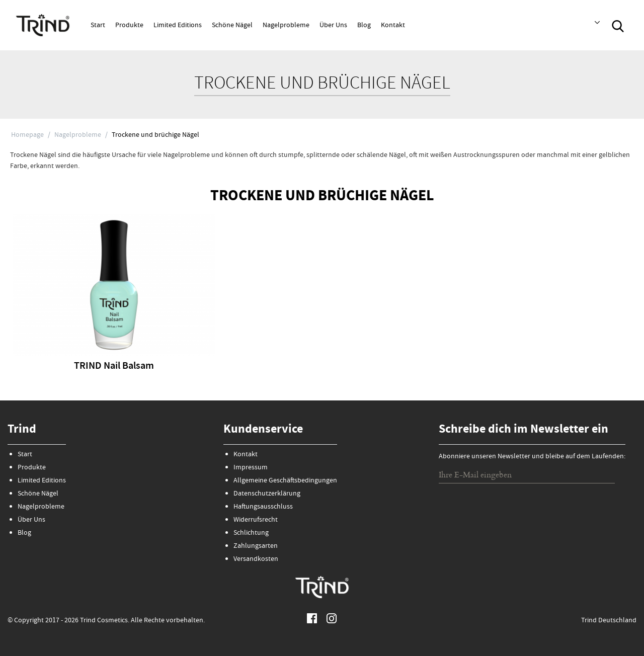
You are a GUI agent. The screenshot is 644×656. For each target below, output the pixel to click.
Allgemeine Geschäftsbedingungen (285, 481)
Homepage (27, 135)
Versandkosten (256, 559)
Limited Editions (178, 26)
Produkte (129, 26)
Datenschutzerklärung (267, 494)
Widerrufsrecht (256, 520)
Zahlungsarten (256, 546)
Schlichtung (251, 533)
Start (98, 26)
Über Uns (333, 26)
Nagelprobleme (286, 26)
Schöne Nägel (232, 26)
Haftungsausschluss (263, 507)
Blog (364, 26)
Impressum (251, 468)
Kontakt (393, 26)
